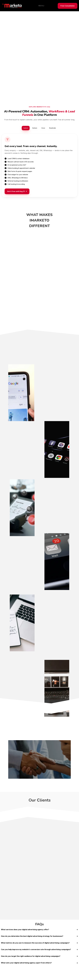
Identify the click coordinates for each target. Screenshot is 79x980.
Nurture (34, 128)
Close (44, 128)
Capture (24, 128)
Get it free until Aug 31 (17, 192)
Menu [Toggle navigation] (41, 6)
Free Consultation (68, 6)
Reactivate (54, 128)
